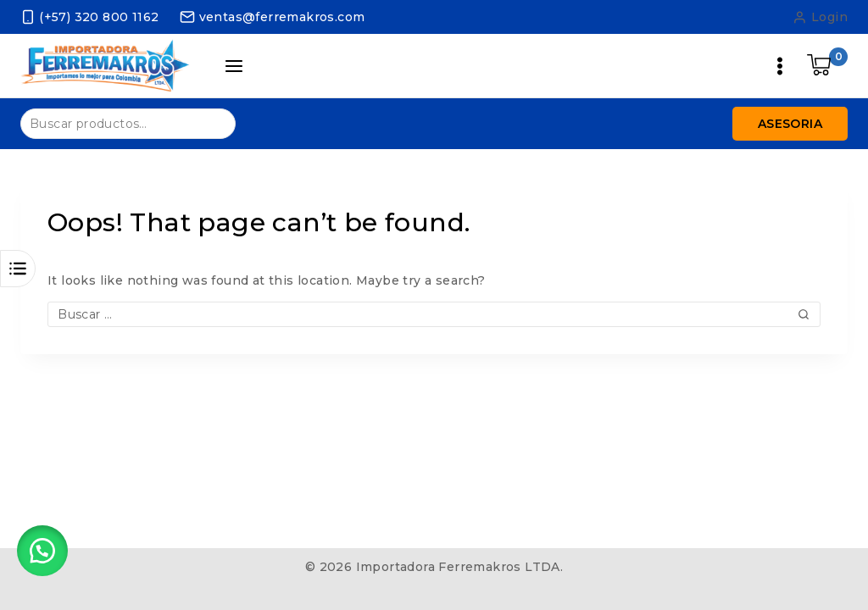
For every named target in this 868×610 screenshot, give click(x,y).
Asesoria (790, 124)
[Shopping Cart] (827, 66)
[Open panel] (234, 66)
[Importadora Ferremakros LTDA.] (105, 66)
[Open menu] (780, 66)
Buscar (212, 122)
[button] (42, 551)
